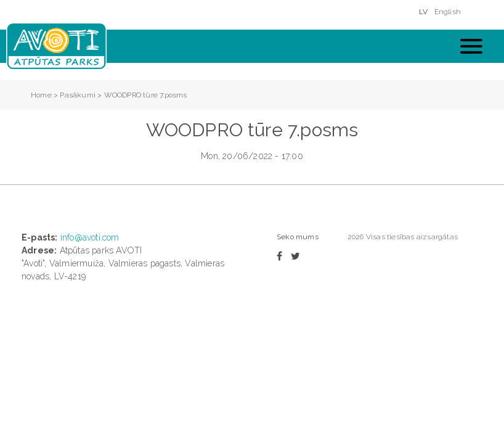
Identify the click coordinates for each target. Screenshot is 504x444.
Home (41, 95)
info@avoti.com (90, 237)
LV (423, 12)
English (448, 12)
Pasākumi (78, 95)
